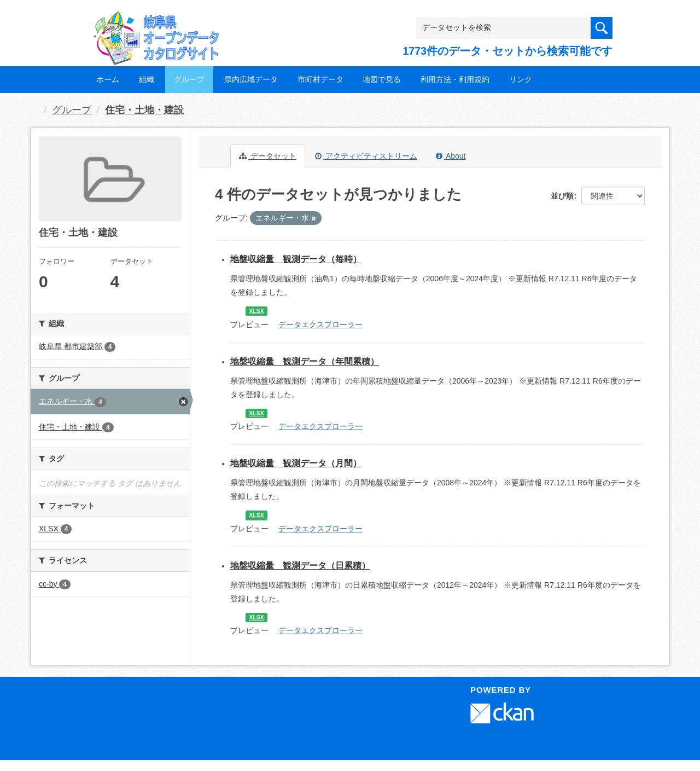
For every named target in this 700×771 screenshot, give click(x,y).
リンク (521, 79)
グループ (189, 79)
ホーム (108, 79)
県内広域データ (251, 79)
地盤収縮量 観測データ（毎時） (296, 259)
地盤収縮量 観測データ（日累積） (300, 566)
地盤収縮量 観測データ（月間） (296, 463)
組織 (147, 79)
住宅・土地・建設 (144, 110)
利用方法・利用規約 (455, 79)
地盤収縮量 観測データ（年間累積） (305, 361)
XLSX (256, 311)
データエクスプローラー (320, 324)
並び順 (562, 196)
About (451, 156)
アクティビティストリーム (366, 156)
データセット (268, 156)
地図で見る (382, 79)
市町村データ (320, 79)
